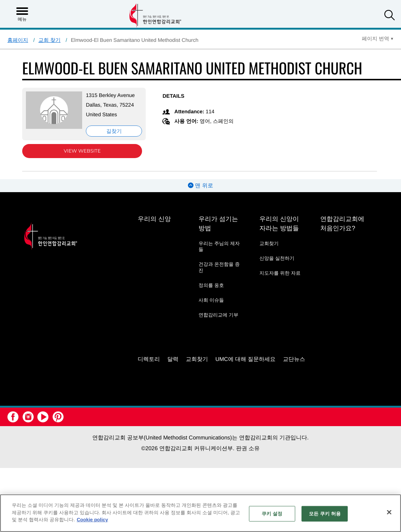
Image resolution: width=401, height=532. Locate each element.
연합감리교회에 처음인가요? (342, 224)
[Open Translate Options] (378, 39)
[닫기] (389, 512)
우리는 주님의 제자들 (219, 246)
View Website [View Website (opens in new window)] (82, 151)
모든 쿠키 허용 (325, 514)
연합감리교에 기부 (219, 315)
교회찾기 (269, 243)
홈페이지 (18, 40)
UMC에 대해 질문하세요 (245, 359)
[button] (390, 16)
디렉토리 (149, 359)
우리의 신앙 (154, 219)
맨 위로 (200, 186)
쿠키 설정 (272, 514)
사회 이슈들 (211, 300)
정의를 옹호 (211, 285)
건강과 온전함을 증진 (219, 267)
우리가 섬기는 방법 (218, 224)
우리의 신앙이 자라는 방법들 (279, 224)
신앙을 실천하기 (277, 258)
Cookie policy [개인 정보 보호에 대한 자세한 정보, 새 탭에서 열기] (92, 520)
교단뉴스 (294, 359)
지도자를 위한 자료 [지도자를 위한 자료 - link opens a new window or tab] (280, 273)
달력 (173, 359)
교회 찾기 (50, 40)
